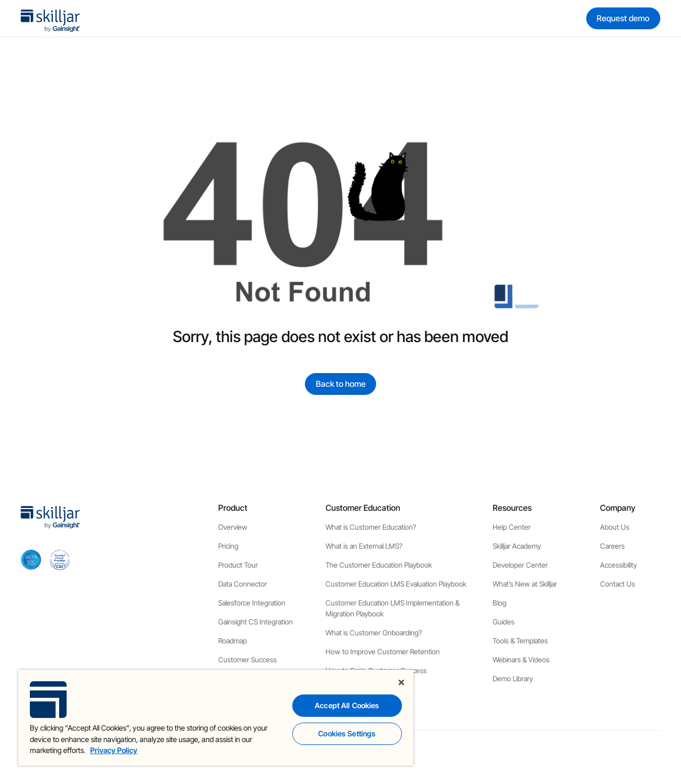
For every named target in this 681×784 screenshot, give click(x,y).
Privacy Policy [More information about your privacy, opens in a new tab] (114, 750)
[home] (51, 19)
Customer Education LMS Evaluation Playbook (396, 584)
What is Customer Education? (371, 527)
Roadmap (233, 641)
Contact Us (618, 584)
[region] (216, 718)
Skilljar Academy (517, 546)
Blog (500, 603)
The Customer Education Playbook (379, 565)
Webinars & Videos (521, 660)
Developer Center (520, 565)
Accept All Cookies (347, 705)
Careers (612, 546)
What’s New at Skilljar (525, 584)
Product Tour (238, 565)
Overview (233, 527)
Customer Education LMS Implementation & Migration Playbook (392, 608)
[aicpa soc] (31, 560)
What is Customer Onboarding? (374, 633)
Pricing (228, 546)
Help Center (512, 527)
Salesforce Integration (252, 603)
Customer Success (247, 660)
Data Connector (243, 584)
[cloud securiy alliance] (60, 560)
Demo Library (513, 679)
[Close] (401, 682)
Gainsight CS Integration (256, 622)
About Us (615, 527)
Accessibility (618, 565)
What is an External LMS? (364, 546)
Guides (504, 622)
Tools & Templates (520, 641)
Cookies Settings (347, 733)
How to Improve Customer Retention (383, 652)
